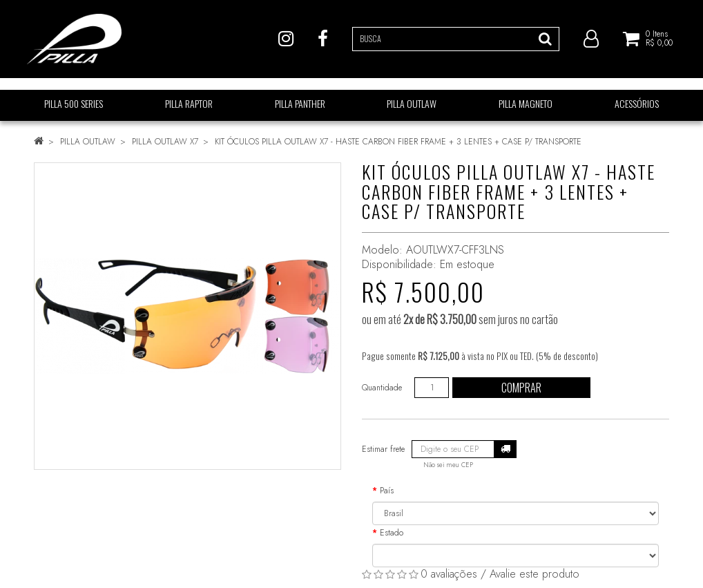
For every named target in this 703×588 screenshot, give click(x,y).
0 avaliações (449, 574)
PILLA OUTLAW (88, 142)
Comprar (521, 388)
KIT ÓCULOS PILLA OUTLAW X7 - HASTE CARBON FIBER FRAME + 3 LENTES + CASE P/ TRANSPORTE (398, 142)
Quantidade (382, 388)
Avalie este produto (535, 574)
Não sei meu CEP (448, 465)
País (387, 491)
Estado (392, 533)
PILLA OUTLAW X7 (165, 142)
